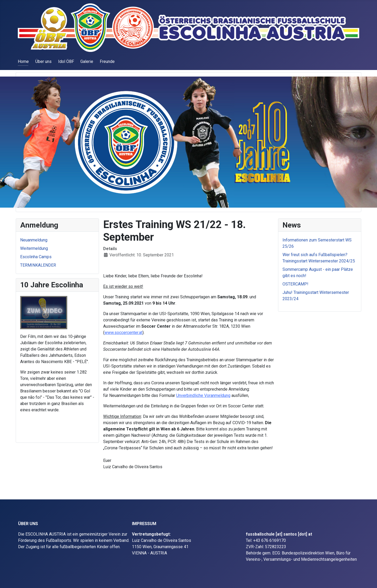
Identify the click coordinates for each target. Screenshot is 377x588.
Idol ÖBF (66, 61)
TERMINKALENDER (38, 265)
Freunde (107, 61)
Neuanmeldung (34, 240)
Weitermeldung (34, 248)
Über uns (43, 61)
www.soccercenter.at (123, 333)
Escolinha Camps (36, 257)
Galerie (87, 61)
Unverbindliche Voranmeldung (203, 395)
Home (23, 61)
